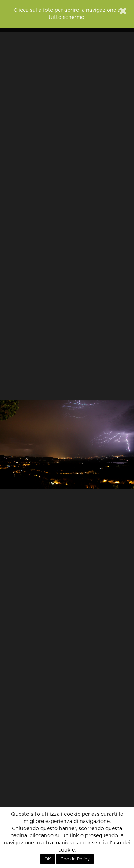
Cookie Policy (75, 859)
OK (48, 859)
